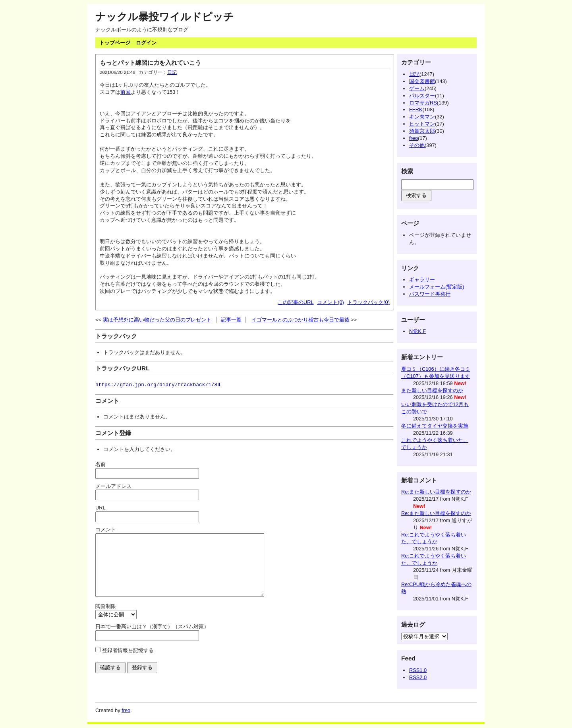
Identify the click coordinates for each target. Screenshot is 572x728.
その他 (417, 145)
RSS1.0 (418, 670)
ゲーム (417, 88)
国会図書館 (422, 81)
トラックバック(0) (368, 302)
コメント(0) (330, 302)
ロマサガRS (423, 103)
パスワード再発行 (430, 294)
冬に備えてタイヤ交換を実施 (435, 426)
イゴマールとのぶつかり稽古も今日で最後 (300, 320)
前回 (126, 92)
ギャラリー (422, 280)
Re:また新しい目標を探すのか (436, 492)
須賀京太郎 (422, 131)
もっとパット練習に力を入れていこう (150, 63)
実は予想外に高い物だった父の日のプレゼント (157, 320)
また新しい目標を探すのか (432, 390)
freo (414, 138)
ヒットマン (422, 124)
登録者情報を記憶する (128, 662)
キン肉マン (422, 117)
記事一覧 (231, 320)
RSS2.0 (418, 677)
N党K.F (417, 331)
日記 (172, 72)
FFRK (416, 109)
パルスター (422, 96)
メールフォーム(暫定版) (437, 287)
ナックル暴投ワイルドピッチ (165, 17)
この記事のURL (296, 302)
